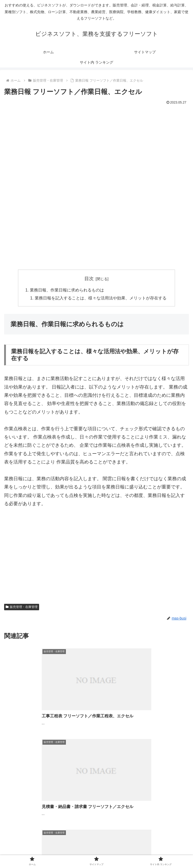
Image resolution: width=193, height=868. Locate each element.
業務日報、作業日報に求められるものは (67, 290)
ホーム (35, 851)
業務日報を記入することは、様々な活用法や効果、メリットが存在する (101, 299)
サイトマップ (97, 851)
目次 (89, 279)
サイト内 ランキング (158, 851)
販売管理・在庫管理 (22, 607)
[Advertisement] (97, 145)
